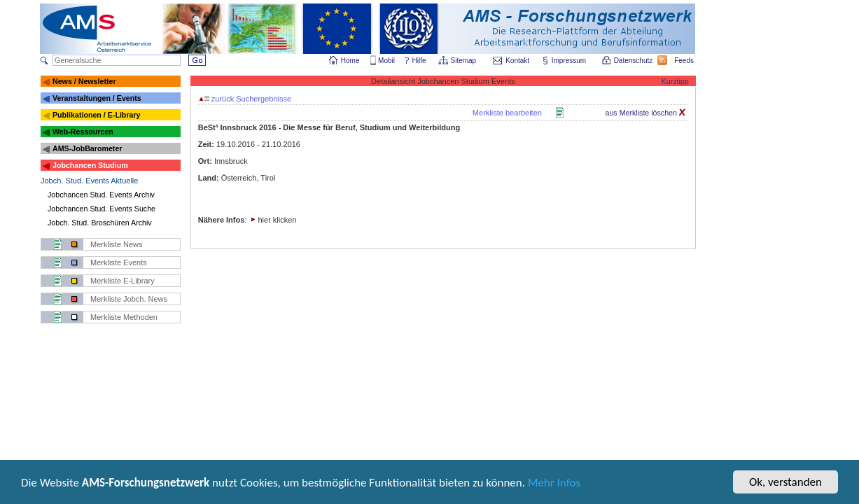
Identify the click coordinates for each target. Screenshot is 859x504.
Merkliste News (117, 244)
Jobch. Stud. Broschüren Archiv (100, 223)
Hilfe (419, 61)
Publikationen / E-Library (97, 115)
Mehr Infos (554, 483)
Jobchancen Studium (90, 165)
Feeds (685, 61)
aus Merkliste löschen (646, 113)
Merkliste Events (119, 262)
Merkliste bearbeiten (507, 113)
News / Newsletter (84, 81)
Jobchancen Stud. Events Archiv (101, 195)
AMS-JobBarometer (87, 148)
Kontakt (517, 61)
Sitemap (465, 61)
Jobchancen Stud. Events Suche (102, 209)
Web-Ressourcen (83, 132)
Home (350, 61)
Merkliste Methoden (124, 317)
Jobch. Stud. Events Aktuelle (89, 181)
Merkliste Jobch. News (129, 299)
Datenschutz (634, 61)
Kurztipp (675, 81)
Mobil (386, 61)
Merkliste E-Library (123, 281)
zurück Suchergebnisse (245, 99)
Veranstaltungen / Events (97, 98)
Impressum (570, 61)
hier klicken (277, 220)
